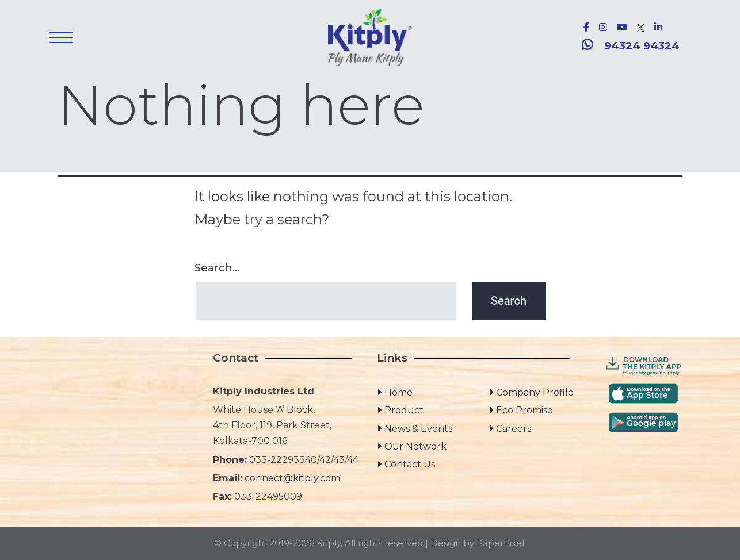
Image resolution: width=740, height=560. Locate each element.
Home (398, 392)
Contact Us (410, 464)
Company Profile (535, 392)
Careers (514, 429)
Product (404, 410)
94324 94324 (642, 46)
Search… (217, 268)
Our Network (415, 446)
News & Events (418, 429)
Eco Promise (525, 410)
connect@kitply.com (292, 478)
